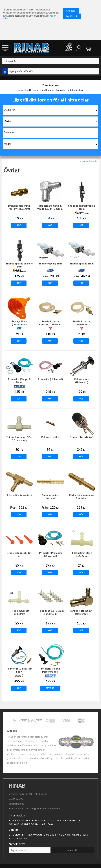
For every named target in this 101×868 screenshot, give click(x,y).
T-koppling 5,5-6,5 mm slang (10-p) (50, 612)
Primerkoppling (50, 437)
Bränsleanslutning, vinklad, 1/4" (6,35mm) (50, 207)
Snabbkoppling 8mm (82, 263)
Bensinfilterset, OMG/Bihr (82, 323)
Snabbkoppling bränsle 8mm (19, 265)
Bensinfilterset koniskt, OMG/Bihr (50, 323)
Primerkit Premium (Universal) (50, 554)
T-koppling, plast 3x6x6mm (82, 554)
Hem (81, 161)
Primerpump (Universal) (82, 381)
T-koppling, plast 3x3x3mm (19, 612)
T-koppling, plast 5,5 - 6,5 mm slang (19, 439)
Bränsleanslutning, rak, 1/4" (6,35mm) (19, 207)
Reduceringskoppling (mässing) (82, 496)
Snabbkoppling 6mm (50, 263)
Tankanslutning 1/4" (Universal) (82, 612)
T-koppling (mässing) (19, 495)
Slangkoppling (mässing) (50, 496)
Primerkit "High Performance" (50, 670)
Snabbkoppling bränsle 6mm (82, 207)
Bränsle (87, 161)
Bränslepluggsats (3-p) (19, 554)
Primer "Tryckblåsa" (82, 437)
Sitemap (57, 808)
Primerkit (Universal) (50, 379)
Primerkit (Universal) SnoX (19, 670)
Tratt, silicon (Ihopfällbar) (19, 323)
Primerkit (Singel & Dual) (19, 381)
